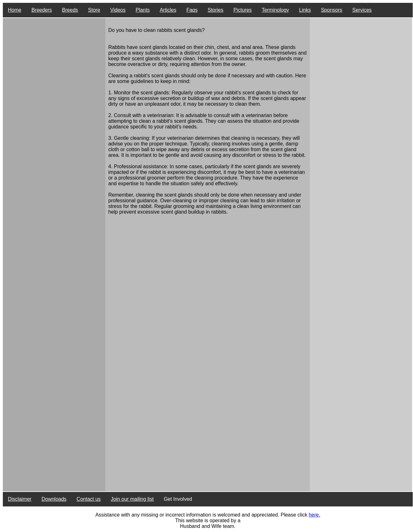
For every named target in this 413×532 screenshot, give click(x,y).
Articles (168, 10)
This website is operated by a (208, 520)
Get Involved (178, 499)
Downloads (54, 499)
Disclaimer (20, 499)
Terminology (275, 10)
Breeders (42, 10)
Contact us (89, 499)
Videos (118, 10)
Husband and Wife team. (208, 526)
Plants (143, 10)
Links (305, 10)
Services (362, 10)
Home (15, 10)
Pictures (243, 10)
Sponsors (332, 10)
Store (94, 10)
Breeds (70, 10)
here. (314, 515)
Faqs (192, 10)
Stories (216, 10)
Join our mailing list (132, 499)
